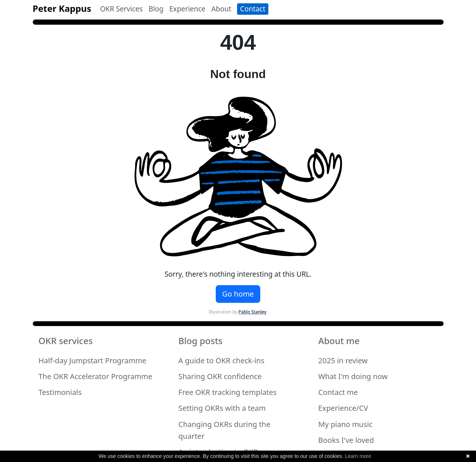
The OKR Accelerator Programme (96, 376)
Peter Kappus (62, 8)
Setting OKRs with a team (222, 408)
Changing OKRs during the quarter (225, 430)
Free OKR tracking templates (228, 392)
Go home (238, 294)
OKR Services (121, 9)
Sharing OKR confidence (220, 376)
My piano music (345, 424)
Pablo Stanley (252, 312)
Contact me (338, 392)
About (221, 9)
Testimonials (60, 392)
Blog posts (201, 341)
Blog (156, 9)
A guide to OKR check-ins (222, 360)
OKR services (66, 341)
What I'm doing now (353, 376)
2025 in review (343, 360)
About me (339, 341)
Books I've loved (346, 440)
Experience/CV (343, 408)
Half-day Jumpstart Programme (93, 360)
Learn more (358, 456)
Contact (253, 9)
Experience (187, 9)
